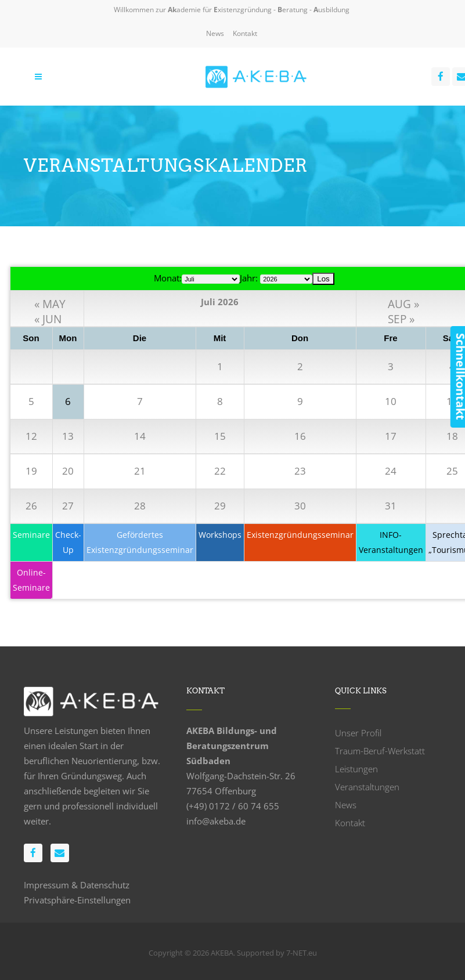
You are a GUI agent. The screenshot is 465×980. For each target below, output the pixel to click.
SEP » (401, 317)
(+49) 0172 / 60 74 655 (233, 806)
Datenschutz (105, 885)
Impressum (46, 885)
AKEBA (222, 953)
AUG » (403, 302)
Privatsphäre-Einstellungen (77, 900)
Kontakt (245, 33)
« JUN (48, 317)
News (215, 33)
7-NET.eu (302, 953)
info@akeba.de (216, 821)
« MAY (50, 302)
